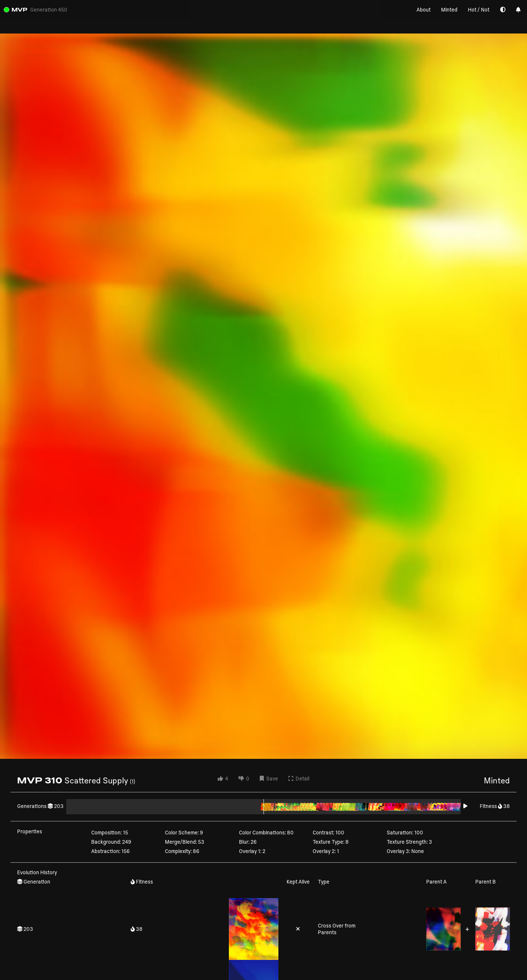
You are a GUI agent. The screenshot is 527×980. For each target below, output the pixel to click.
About (424, 9)
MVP (20, 9)
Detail (299, 778)
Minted (449, 9)
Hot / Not (479, 9)
